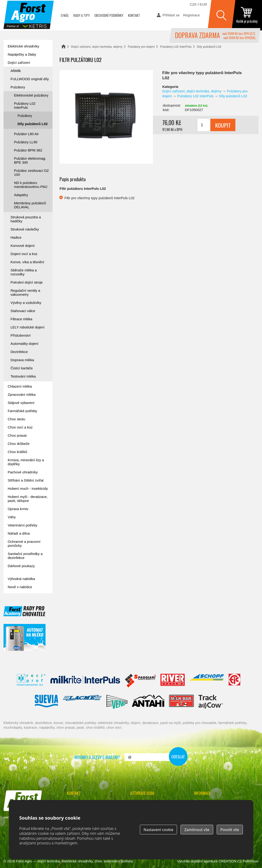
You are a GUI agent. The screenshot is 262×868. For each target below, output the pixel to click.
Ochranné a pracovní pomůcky (24, 544)
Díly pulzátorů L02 (209, 47)
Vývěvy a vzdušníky (26, 303)
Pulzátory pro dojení (141, 47)
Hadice (16, 237)
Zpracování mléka (22, 394)
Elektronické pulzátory (31, 95)
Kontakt (134, 15)
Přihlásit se (171, 15)
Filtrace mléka (21, 319)
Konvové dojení (23, 246)
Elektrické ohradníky (23, 46)
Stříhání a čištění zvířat (26, 480)
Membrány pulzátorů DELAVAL (30, 205)
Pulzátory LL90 (26, 142)
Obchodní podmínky (109, 15)
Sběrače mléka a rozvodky (24, 272)
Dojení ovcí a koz (24, 254)
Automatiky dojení (24, 344)
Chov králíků (17, 452)
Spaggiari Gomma (140, 681)
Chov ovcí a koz (20, 427)
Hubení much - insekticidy (28, 488)
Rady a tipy (81, 15)
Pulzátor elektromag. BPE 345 (30, 160)
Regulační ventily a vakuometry (25, 292)
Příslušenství (21, 335)
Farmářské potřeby (22, 411)
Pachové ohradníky (23, 472)
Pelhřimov (251, 861)
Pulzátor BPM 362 (28, 150)
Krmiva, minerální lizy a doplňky (26, 462)
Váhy (12, 517)
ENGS (211, 702)
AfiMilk (16, 71)
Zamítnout (197, 830)
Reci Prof (31, 681)
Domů (64, 46)
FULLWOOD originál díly (30, 79)
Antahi (148, 702)
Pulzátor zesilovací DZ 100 (31, 173)
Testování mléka (23, 376)
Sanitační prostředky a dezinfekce (25, 556)
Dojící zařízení (19, 63)
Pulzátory (18, 87)
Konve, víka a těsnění (27, 262)
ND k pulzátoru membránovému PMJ (31, 185)
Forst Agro (24, 861)
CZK (193, 4)
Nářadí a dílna (19, 533)
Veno (117, 702)
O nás (65, 15)
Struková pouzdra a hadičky (26, 219)
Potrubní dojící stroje (27, 282)
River (172, 681)
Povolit (230, 830)
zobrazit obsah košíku (247, 15)
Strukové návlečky (25, 229)
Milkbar (182, 702)
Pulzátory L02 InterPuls (176, 47)
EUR (203, 4)
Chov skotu (16, 419)
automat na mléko (25, 637)
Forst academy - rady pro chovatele (25, 611)
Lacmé (82, 702)
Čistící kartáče (22, 368)
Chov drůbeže (19, 444)
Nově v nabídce (20, 587)
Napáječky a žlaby (22, 54)
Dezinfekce (19, 352)
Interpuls (85, 681)
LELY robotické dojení (27, 327)
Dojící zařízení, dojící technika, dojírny (97, 47)
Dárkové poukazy (21, 566)
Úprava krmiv (18, 509)
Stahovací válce (23, 311)
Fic (235, 681)
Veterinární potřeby (23, 525)
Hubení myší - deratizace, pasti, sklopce (28, 499)
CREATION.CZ (230, 861)
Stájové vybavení (21, 403)
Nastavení (159, 830)
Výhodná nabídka (21, 579)
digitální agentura (204, 861)
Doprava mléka (22, 360)
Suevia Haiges (46, 702)
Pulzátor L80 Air (26, 134)
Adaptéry (21, 195)
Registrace (191, 15)
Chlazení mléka (20, 386)
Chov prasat (17, 435)
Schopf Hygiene (207, 681)
